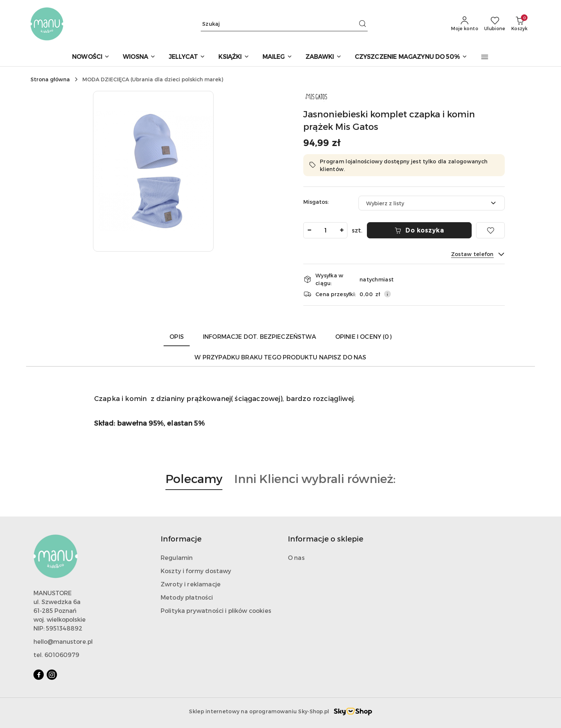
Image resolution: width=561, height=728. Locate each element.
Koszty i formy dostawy (196, 571)
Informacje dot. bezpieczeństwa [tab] (260, 336)
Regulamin (177, 557)
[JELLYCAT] (187, 57)
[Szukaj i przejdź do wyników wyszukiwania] (362, 24)
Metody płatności (187, 597)
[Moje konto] (465, 24)
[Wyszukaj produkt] (284, 24)
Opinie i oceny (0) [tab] (363, 336)
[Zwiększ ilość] (342, 230)
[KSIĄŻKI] (234, 57)
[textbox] (422, 203)
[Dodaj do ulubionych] (490, 230)
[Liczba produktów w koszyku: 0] (519, 24)
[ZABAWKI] (324, 57)
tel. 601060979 (56, 655)
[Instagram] (52, 675)
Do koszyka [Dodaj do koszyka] (419, 230)
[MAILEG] (277, 57)
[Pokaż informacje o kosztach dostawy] (387, 294)
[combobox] (432, 203)
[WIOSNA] (139, 57)
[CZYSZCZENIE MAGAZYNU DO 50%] (411, 57)
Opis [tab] (177, 336)
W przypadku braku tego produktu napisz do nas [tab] (280, 357)
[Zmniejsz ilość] (309, 230)
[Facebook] (39, 675)
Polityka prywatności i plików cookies (216, 610)
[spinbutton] (325, 230)
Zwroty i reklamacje (191, 584)
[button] (485, 57)
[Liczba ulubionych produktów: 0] (495, 24)
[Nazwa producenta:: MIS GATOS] (316, 95)
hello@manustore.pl (63, 641)
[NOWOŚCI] (91, 57)
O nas (296, 557)
